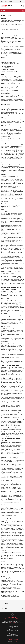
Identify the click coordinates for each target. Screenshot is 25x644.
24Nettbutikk (15, 642)
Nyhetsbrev (19, 619)
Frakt (9, 617)
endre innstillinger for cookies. (13, 639)
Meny (3, 11)
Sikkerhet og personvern (10, 619)
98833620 (13, 623)
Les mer (15, 638)
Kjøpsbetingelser (15, 617)
